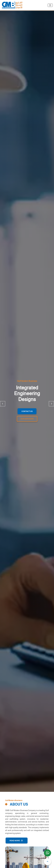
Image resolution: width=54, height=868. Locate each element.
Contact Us (27, 411)
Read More (16, 841)
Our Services (27, 419)
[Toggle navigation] (50, 5)
